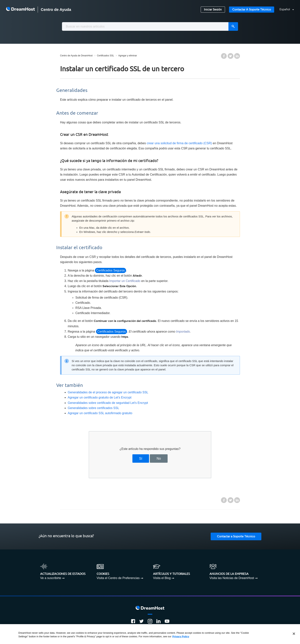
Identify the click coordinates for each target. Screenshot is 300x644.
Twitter (231, 56)
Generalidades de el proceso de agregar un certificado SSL (108, 392)
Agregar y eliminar (128, 56)
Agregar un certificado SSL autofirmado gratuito (100, 413)
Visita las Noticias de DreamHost (232, 578)
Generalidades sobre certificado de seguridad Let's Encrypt (108, 403)
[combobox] (150, 26)
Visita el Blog (162, 578)
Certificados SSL (106, 56)
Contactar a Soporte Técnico (252, 10)
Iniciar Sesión (213, 10)
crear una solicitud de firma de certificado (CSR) (179, 143)
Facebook (224, 56)
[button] (284, 10)
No (159, 458)
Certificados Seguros (110, 270)
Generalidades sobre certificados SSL (93, 408)
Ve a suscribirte (51, 578)
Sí (141, 458)
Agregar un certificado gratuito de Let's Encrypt (100, 397)
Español (285, 9)
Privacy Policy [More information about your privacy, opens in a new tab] (181, 636)
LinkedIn (237, 56)
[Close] (294, 634)
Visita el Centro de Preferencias (118, 578)
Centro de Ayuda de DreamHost (76, 56)
